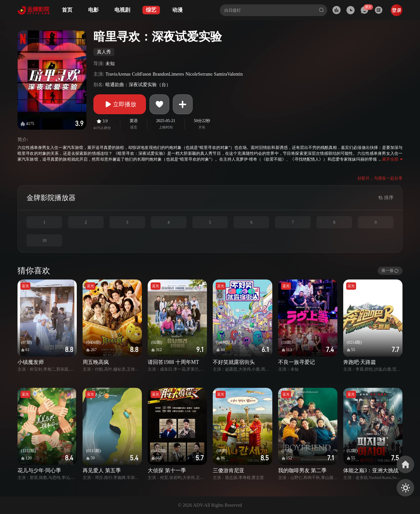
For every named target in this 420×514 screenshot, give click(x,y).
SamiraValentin (228, 74)
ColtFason (142, 74)
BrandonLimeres (168, 74)
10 (44, 240)
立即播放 (120, 104)
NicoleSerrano (199, 74)
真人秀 (104, 52)
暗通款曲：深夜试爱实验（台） (138, 85)
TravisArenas (118, 74)
